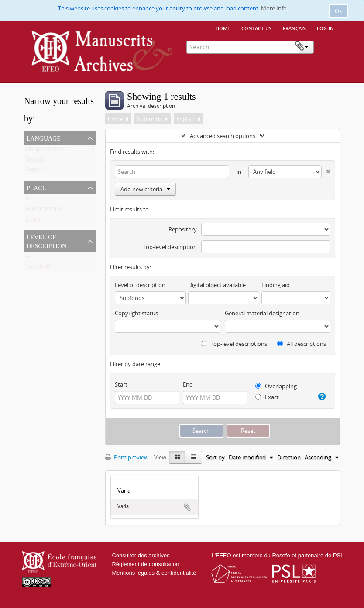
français (294, 28)
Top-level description (170, 247)
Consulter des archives (141, 555)
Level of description (46, 241)
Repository (183, 229)
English (35, 161)
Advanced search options (223, 136)
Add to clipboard (187, 507)
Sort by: (216, 457)
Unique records (46, 150)
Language (44, 138)
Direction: (290, 457)
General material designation (262, 313)
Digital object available (217, 285)
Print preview (127, 457)
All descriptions (302, 344)
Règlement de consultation (145, 564)
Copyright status (136, 313)
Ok (338, 11)
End (188, 384)
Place (36, 187)
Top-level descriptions (234, 344)
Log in (325, 28)
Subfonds (38, 268)
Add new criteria (145, 189)
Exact (267, 397)
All (29, 200)
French (35, 171)
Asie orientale (43, 210)
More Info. (275, 8)
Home (223, 28)
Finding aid (276, 285)
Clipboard (326, 46)
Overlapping (276, 386)
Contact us (256, 28)
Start (121, 384)
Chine (33, 221)
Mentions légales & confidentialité (154, 573)
